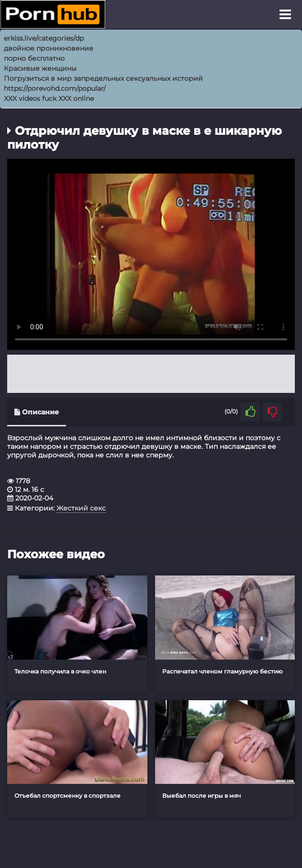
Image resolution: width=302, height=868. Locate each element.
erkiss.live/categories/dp (44, 38)
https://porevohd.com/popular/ (55, 88)
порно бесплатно (34, 58)
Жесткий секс (81, 508)
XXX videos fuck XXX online (49, 98)
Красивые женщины (40, 68)
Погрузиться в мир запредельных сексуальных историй (103, 78)
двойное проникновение (49, 48)
